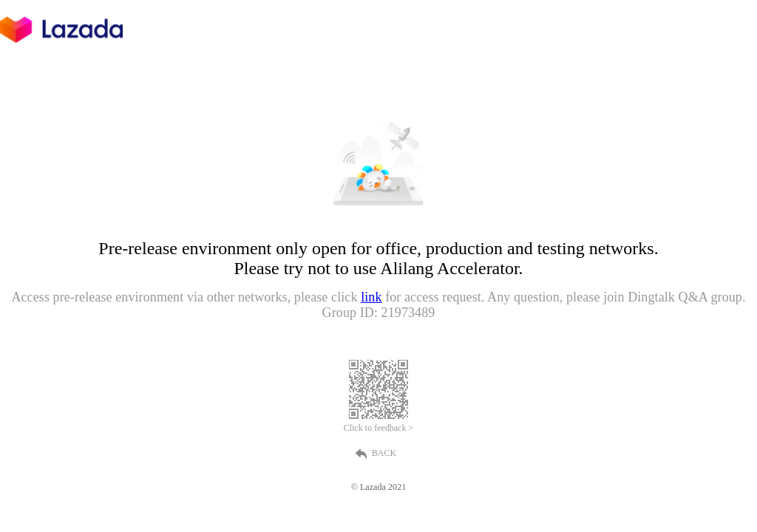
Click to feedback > (378, 428)
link (371, 297)
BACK (378, 453)
